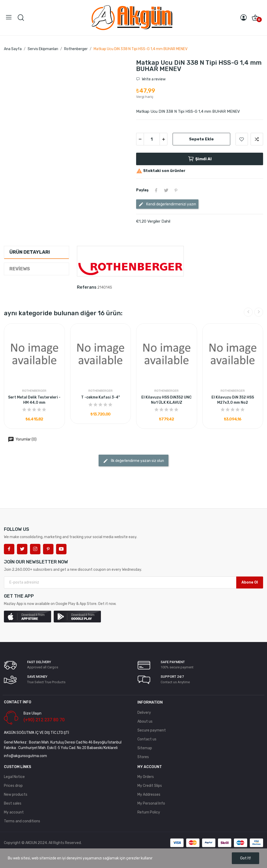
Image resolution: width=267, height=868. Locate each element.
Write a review (153, 79)
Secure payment (152, 730)
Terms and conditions (22, 821)
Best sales (13, 803)
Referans (87, 287)
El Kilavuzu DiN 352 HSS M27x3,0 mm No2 (233, 400)
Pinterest (176, 190)
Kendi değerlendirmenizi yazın (167, 204)
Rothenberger (34, 391)
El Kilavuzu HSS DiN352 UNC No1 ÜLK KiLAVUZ (166, 400)
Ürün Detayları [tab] (30, 252)
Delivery (144, 713)
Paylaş (156, 190)
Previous (248, 312)
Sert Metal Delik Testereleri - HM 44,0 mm (34, 400)
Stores (143, 757)
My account (14, 812)
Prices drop (13, 786)
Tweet (166, 190)
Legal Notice (14, 777)
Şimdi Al (200, 159)
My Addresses (149, 795)
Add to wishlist (242, 139)
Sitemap (145, 748)
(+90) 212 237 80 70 (44, 720)
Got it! (245, 858)
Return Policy (149, 812)
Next (259, 312)
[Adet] (152, 139)
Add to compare (257, 139)
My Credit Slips (150, 786)
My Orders (146, 777)
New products (16, 795)
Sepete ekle (201, 139)
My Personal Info (151, 803)
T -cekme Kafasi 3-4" (101, 397)
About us (145, 721)
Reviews (20, 269)
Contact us (147, 739)
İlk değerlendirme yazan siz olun (133, 461)
